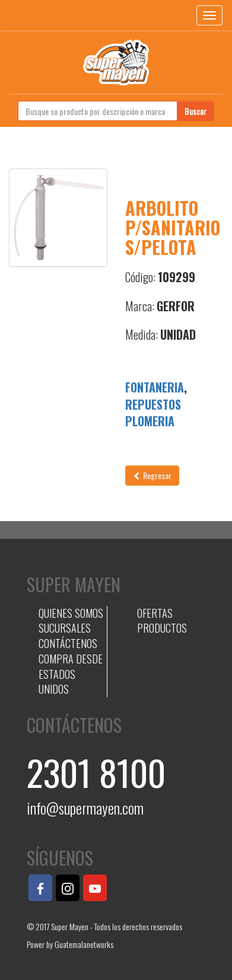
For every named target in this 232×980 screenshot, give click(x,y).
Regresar (152, 475)
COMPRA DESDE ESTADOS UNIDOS (71, 674)
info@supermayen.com (85, 808)
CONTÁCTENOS (68, 643)
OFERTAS (155, 613)
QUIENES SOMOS (71, 613)
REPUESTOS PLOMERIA (153, 413)
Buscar (196, 111)
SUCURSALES (65, 628)
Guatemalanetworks (84, 944)
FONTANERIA (155, 387)
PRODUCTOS (162, 628)
